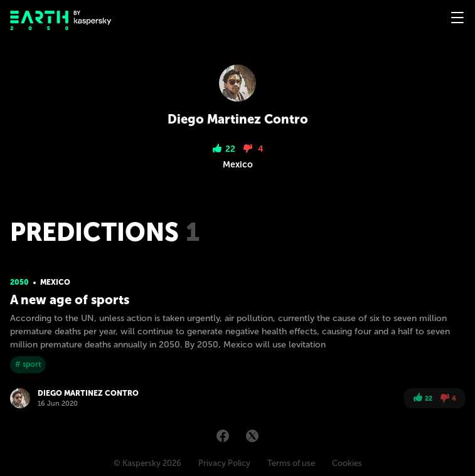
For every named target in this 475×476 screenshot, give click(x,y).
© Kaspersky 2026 (147, 463)
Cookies (347, 463)
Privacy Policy (224, 463)
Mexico (55, 282)
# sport (28, 364)
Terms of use (291, 463)
